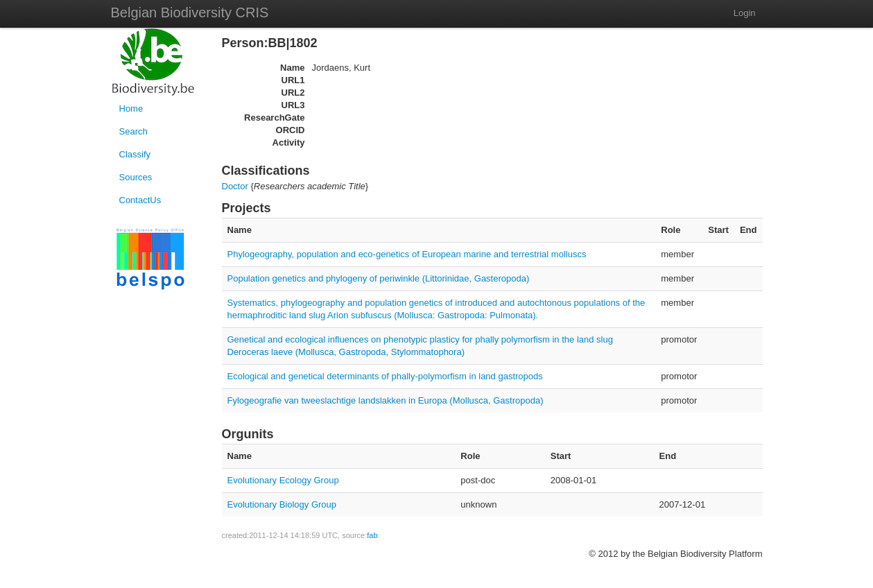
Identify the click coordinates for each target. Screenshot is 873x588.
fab (372, 535)
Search (133, 131)
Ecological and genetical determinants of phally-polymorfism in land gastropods (385, 376)
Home (131, 109)
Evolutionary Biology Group (282, 504)
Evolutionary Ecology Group (283, 480)
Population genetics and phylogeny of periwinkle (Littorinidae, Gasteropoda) (379, 278)
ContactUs (140, 200)
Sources (136, 177)
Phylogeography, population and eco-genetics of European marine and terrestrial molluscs (407, 254)
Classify (135, 154)
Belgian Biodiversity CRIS (190, 12)
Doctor (235, 186)
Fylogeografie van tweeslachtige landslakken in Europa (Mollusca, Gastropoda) (386, 400)
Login (745, 13)
